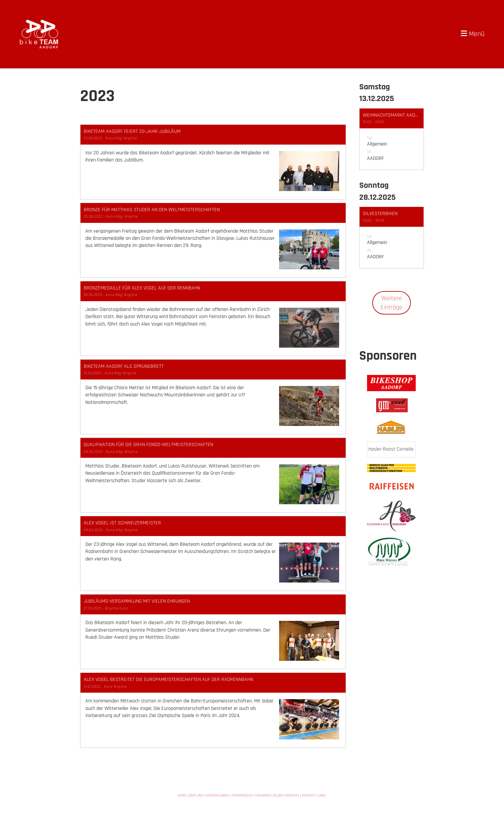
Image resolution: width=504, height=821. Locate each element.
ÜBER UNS (196, 796)
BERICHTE (292, 796)
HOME (182, 796)
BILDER (278, 796)
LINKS (322, 796)
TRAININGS (263, 796)
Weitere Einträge (388, 303)
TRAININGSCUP (242, 796)
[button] (388, 139)
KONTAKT (308, 796)
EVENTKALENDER (217, 796)
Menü (473, 34)
